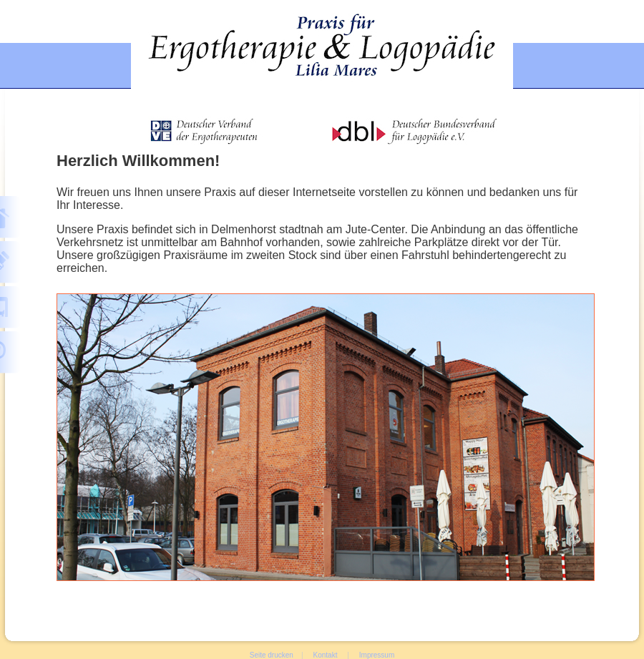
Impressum (377, 655)
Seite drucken (272, 655)
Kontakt (326, 655)
